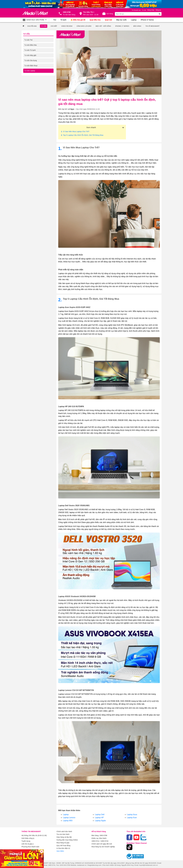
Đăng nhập (151, 10)
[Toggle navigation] (35, 20)
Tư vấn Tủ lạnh (30, 50)
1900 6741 (95, 841)
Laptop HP (99, 818)
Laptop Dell (100, 815)
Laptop (66, 815)
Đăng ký (158, 10)
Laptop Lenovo (69, 818)
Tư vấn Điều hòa (30, 45)
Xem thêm (60, 851)
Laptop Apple (100, 821)
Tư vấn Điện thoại (31, 66)
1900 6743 (104, 841)
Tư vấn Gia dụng (31, 60)
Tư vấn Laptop (30, 71)
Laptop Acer (132, 818)
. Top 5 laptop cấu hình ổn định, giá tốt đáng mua (82, 135)
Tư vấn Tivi (28, 40)
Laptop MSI (68, 821)
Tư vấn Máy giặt (30, 55)
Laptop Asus (132, 815)
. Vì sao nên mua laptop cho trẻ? (75, 131)
